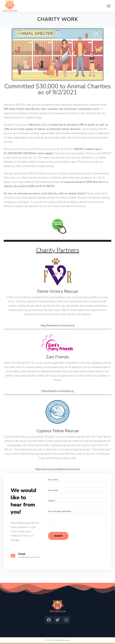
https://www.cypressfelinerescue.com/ (57, 469)
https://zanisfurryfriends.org (57, 391)
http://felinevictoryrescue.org (57, 325)
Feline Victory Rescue (57, 291)
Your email (77, 493)
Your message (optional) (77, 518)
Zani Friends (58, 357)
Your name (77, 483)
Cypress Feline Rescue (58, 431)
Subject (77, 504)
